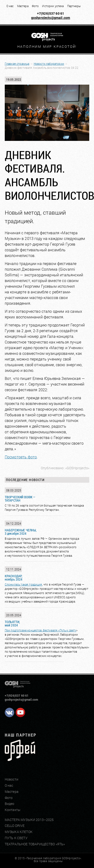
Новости (12, 779)
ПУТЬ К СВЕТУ (16, 838)
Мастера (23, 6)
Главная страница (17, 64)
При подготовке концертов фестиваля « (32, 630)
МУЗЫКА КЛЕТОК (19, 832)
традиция (35, 584)
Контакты (13, 810)
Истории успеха (53, 6)
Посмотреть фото (21, 457)
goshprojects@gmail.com (51, 18)
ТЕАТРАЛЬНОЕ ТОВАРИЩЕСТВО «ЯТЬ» (35, 844)
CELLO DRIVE (15, 826)
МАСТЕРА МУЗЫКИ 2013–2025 (29, 820)
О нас (10, 6)
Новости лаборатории (49, 64)
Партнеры (74, 6)
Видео (10, 804)
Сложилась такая (17, 584)
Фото (35, 6)
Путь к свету (68, 630)
